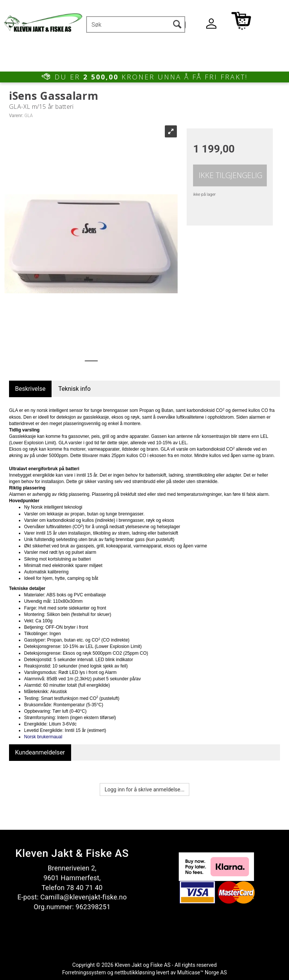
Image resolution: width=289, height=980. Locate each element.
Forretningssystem (84, 972)
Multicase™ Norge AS (202, 972)
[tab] (30, 389)
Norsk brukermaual (43, 737)
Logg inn (211, 25)
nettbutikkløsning (135, 972)
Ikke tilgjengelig (230, 175)
